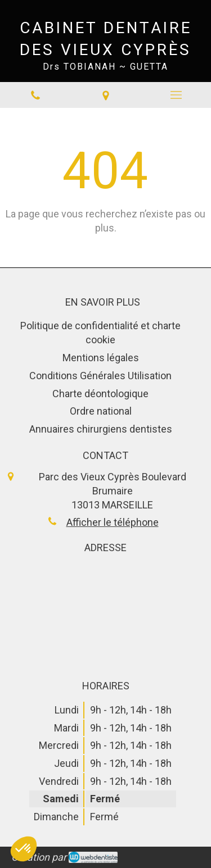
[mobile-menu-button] (176, 95)
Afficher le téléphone (113, 522)
